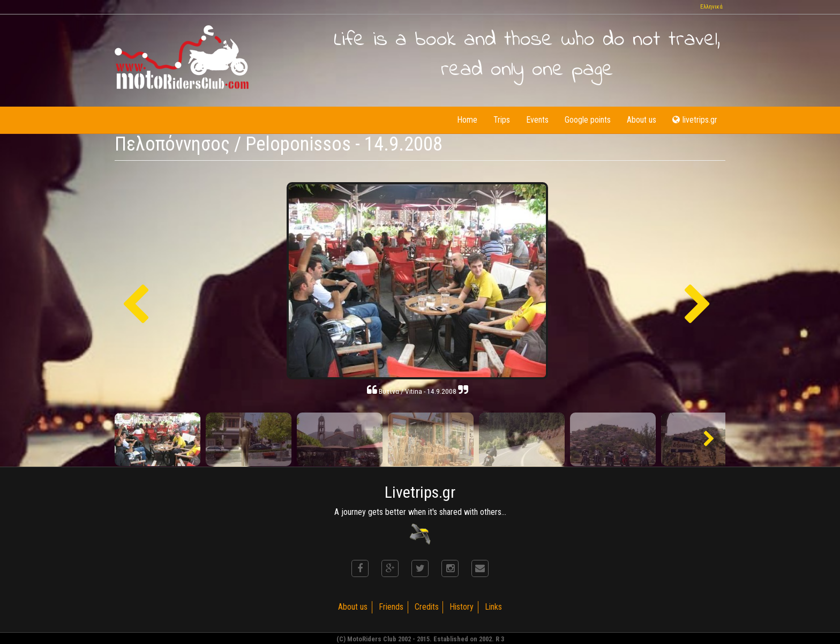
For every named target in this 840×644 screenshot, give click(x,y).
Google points (588, 120)
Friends (391, 607)
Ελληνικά (711, 7)
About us (642, 120)
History (462, 607)
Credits (427, 607)
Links (494, 607)
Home (467, 120)
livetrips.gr (695, 120)
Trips (502, 120)
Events (537, 120)
